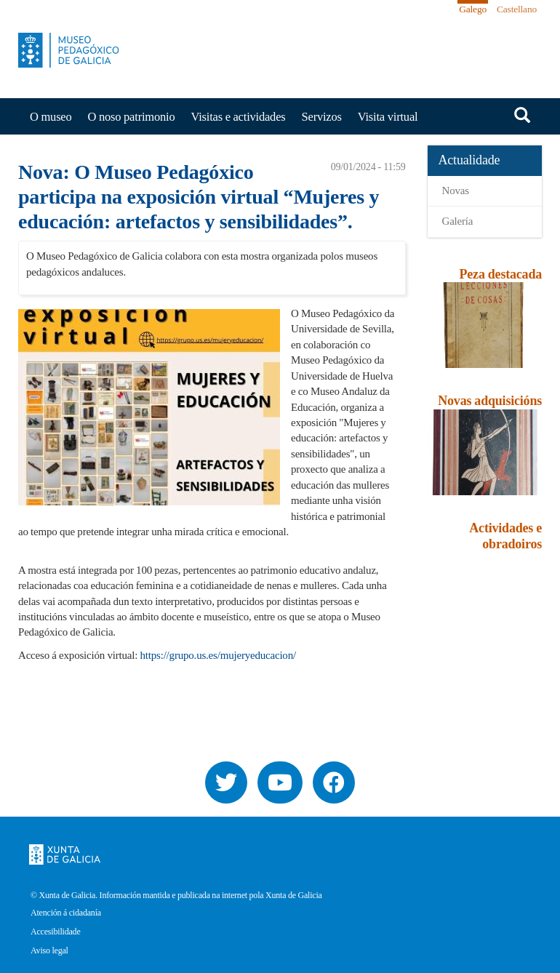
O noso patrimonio (132, 117)
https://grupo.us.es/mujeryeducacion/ (218, 655)
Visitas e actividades (238, 117)
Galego (473, 9)
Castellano (517, 9)
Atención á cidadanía (66, 913)
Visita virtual (388, 117)
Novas (456, 191)
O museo (51, 117)
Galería (458, 221)
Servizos (322, 117)
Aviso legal (49, 951)
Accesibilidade (56, 932)
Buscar (522, 115)
